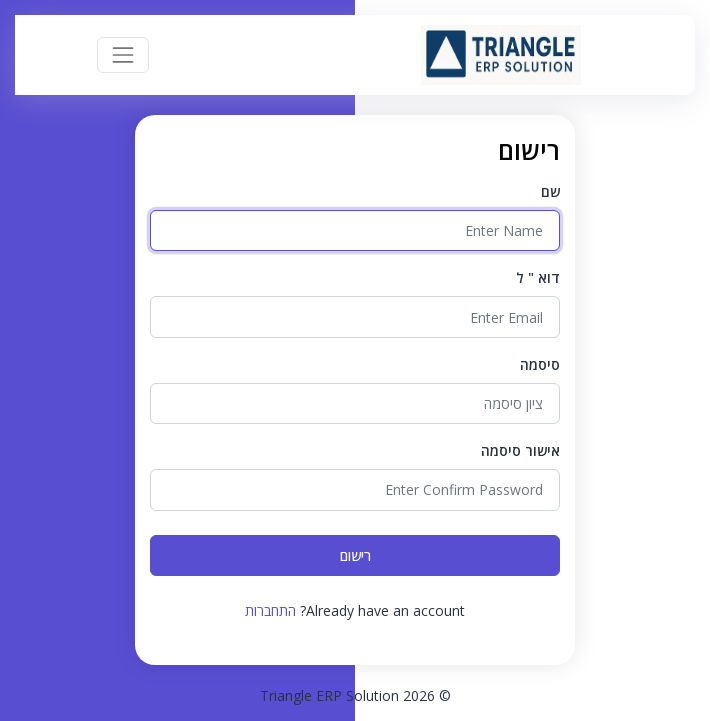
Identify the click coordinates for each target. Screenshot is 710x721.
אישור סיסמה (520, 450)
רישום (355, 555)
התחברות (270, 610)
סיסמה (540, 364)
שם (550, 191)
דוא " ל (538, 277)
